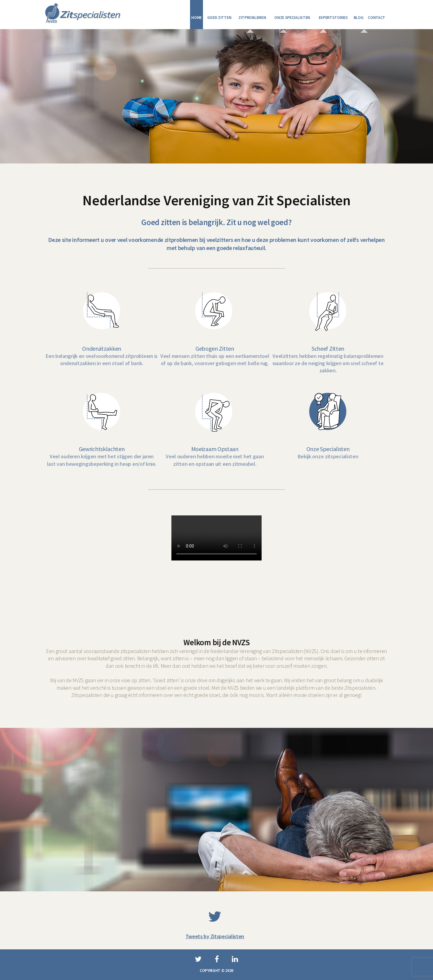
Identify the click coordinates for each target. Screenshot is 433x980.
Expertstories (333, 17)
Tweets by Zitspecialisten (215, 933)
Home (197, 17)
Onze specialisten (292, 17)
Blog (359, 17)
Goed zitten (219, 17)
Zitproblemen (252, 17)
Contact (376, 17)
